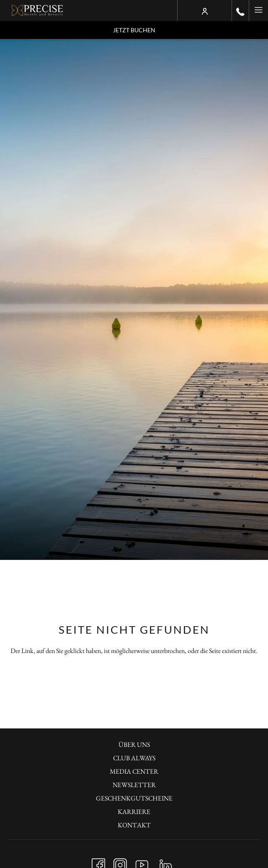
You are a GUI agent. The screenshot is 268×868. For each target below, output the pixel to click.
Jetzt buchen (134, 30)
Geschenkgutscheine (134, 798)
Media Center (134, 771)
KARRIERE (134, 812)
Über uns (134, 745)
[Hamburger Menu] (258, 10)
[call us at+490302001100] (240, 10)
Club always (134, 758)
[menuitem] (134, 746)
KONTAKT (134, 825)
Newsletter (134, 785)
